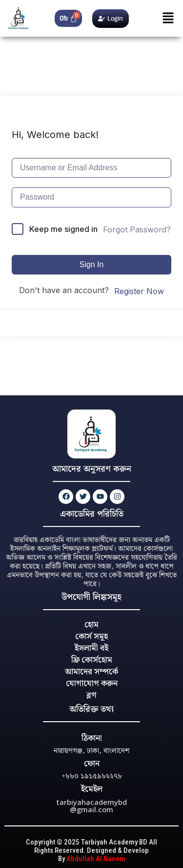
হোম (91, 625)
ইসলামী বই (91, 648)
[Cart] (69, 18)
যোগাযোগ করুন (92, 684)
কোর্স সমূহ (91, 637)
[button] (168, 18)
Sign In (92, 264)
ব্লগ (91, 695)
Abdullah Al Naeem (96, 859)
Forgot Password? (137, 229)
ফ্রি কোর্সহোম (92, 660)
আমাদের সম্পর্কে (91, 672)
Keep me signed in (63, 229)
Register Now (139, 291)
